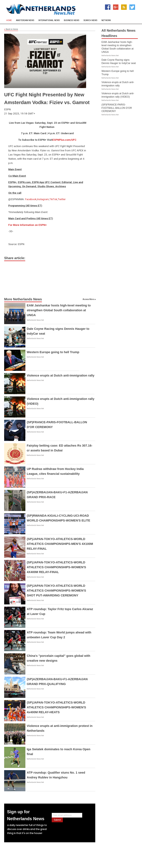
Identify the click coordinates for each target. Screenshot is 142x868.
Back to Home (11, 29)
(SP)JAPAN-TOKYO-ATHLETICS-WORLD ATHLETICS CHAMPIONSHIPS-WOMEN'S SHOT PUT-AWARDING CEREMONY (56, 591)
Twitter (62, 199)
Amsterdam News (25, 20)
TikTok (53, 199)
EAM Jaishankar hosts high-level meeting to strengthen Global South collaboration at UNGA (59, 310)
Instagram (43, 199)
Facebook (31, 199)
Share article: (15, 258)
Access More (88, 299)
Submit (57, 820)
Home (9, 20)
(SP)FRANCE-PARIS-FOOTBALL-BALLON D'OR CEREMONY (117, 108)
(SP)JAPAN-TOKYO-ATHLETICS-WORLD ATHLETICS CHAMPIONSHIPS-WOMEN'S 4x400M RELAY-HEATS (56, 707)
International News (49, 20)
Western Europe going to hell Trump (53, 352)
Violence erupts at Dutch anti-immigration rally (61, 375)
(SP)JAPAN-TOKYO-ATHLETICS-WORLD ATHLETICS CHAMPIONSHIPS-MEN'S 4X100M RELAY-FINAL (60, 544)
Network (106, 20)
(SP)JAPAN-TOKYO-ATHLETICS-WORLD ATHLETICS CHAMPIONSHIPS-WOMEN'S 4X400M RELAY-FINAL (56, 567)
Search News (90, 20)
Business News (72, 20)
